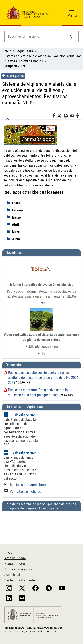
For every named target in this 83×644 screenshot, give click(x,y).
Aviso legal (12, 575)
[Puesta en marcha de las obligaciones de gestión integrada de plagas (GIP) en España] (41, 524)
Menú (72, 15)
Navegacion (13, 76)
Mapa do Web (15, 564)
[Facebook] (55, 116)
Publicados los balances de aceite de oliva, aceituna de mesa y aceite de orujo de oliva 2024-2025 (44, 378)
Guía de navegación (19, 569)
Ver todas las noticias (22, 491)
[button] (72, 10)
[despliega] (9, 203)
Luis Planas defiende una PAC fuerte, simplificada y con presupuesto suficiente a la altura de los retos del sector (20, 468)
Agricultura (25, 51)
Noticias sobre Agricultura (27, 485)
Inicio (7, 51)
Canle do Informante (20, 580)
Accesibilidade (15, 558)
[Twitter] (60, 116)
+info (41, 303)
